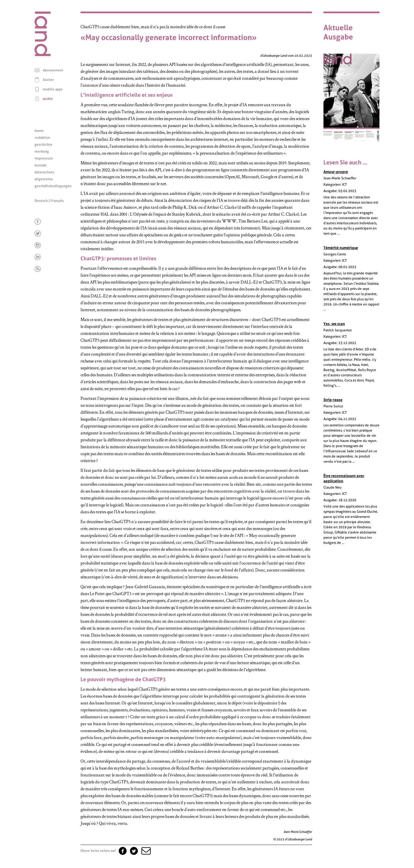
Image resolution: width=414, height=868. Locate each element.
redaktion (42, 138)
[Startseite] (43, 55)
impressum (44, 158)
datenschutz (44, 172)
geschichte (43, 145)
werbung (42, 151)
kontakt (41, 165)
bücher (48, 80)
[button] (145, 851)
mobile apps (53, 89)
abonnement (53, 70)
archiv (48, 99)
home (39, 131)
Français (57, 201)
